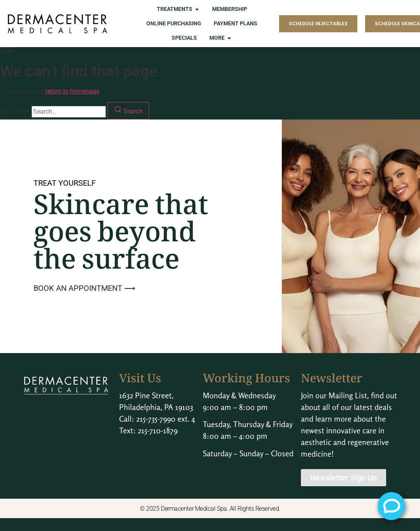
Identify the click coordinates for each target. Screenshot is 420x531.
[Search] (128, 111)
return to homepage (72, 91)
